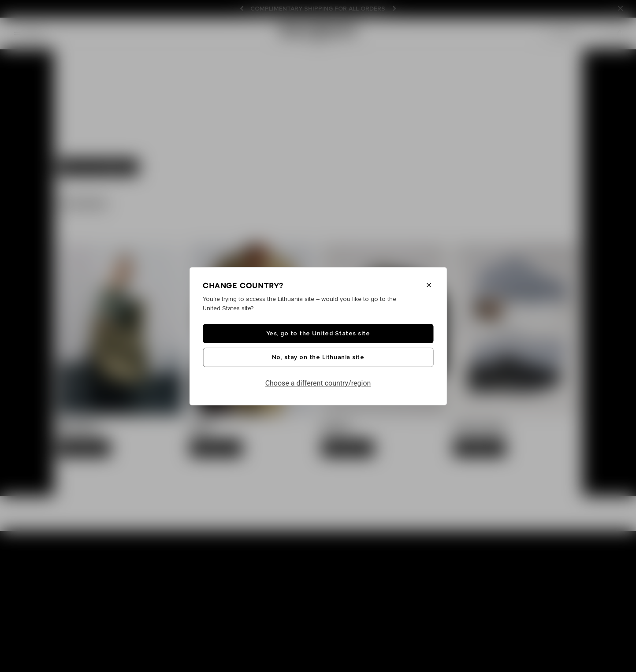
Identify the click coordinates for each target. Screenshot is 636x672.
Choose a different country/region (318, 383)
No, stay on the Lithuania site (318, 357)
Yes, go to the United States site (318, 334)
